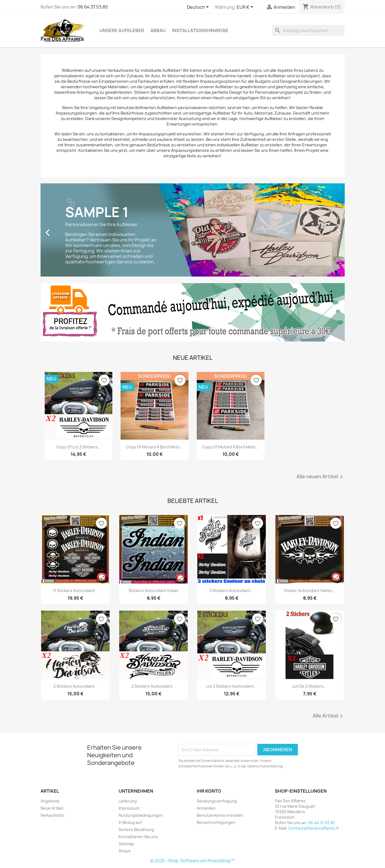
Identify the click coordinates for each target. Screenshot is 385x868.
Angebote (50, 801)
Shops (125, 851)
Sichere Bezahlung (136, 829)
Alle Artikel (329, 716)
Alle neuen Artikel (321, 477)
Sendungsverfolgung (217, 801)
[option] (193, 230)
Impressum (129, 808)
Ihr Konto (209, 791)
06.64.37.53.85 (93, 7)
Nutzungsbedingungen (141, 815)
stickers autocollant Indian (153, 590)
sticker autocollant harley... (310, 590)
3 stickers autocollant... (232, 590)
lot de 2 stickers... (310, 686)
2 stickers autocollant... (75, 686)
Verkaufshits (52, 815)
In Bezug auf (130, 822)
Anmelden (206, 808)
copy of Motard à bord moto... (155, 447)
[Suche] (308, 30)
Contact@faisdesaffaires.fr (314, 828)
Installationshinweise (200, 30)
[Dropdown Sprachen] (199, 7)
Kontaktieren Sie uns (138, 837)
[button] (63, 230)
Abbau (158, 30)
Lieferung (128, 801)
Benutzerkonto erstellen (220, 815)
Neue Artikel (52, 808)
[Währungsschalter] (246, 7)
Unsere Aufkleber (122, 30)
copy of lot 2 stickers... (79, 447)
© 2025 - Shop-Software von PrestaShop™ (192, 861)
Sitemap (126, 844)
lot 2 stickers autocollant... (232, 686)
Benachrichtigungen (216, 822)
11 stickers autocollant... (75, 590)
